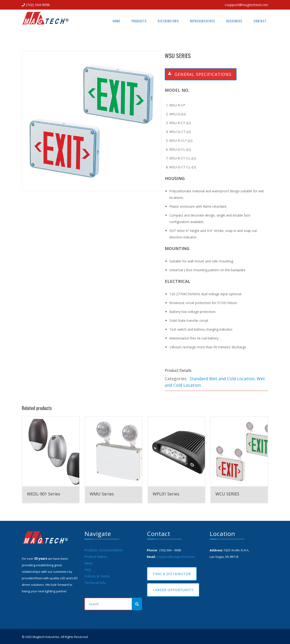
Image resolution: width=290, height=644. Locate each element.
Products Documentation (103, 550)
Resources (234, 21)
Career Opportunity (173, 590)
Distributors (168, 21)
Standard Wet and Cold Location (222, 379)
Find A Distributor (172, 574)
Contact (260, 21)
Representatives (203, 21)
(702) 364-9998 (38, 5)
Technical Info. (95, 583)
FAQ (88, 570)
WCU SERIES (227, 494)
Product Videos (96, 557)
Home (117, 21)
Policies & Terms (97, 576)
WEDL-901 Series (44, 494)
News (89, 563)
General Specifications (198, 74)
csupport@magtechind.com (246, 5)
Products (139, 21)
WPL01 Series (166, 494)
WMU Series (102, 494)
